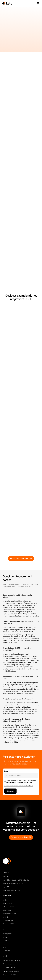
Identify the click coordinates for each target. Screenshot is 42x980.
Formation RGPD (8, 910)
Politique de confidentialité (11, 960)
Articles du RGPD (8, 907)
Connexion (6, 951)
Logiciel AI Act (7, 887)
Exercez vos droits (9, 967)
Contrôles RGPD (8, 917)
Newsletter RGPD (8, 924)
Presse (5, 944)
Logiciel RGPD (7, 877)
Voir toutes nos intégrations (21, 558)
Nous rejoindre (7, 934)
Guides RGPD (7, 900)
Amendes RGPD (8, 920)
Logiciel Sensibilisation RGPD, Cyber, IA (16, 880)
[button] (38, 3)
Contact (5, 937)
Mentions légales (8, 964)
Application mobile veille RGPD (13, 890)
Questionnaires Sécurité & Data (13, 883)
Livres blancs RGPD (9, 914)
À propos (6, 940)
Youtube (5, 947)
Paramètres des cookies (11, 971)
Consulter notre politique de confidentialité (18, 786)
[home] (7, 3)
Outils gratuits (7, 903)
